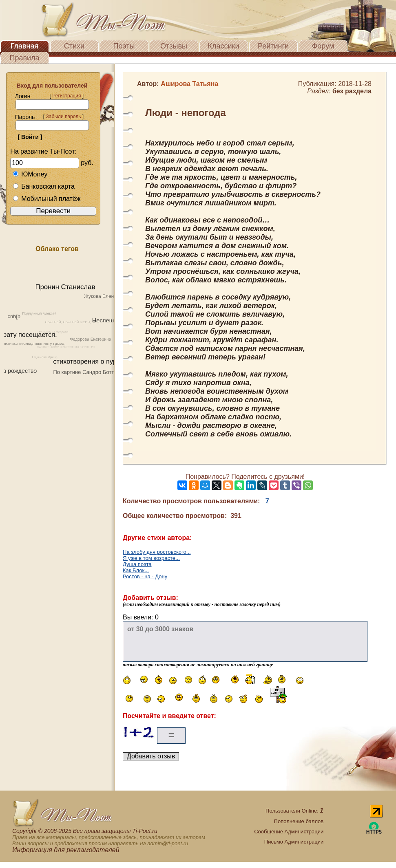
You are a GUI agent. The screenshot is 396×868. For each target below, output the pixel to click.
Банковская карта (44, 186)
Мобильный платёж (46, 199)
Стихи (74, 46)
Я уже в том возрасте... (151, 558)
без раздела (352, 91)
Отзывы (174, 46)
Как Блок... (136, 570)
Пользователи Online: (294, 811)
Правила (24, 58)
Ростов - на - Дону (145, 576)
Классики (224, 46)
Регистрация (66, 96)
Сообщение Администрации (289, 832)
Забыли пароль (63, 117)
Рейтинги (273, 46)
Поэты (124, 46)
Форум (323, 46)
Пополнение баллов (299, 821)
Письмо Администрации (294, 842)
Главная (25, 46)
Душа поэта (137, 564)
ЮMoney (30, 174)
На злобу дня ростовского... (157, 552)
